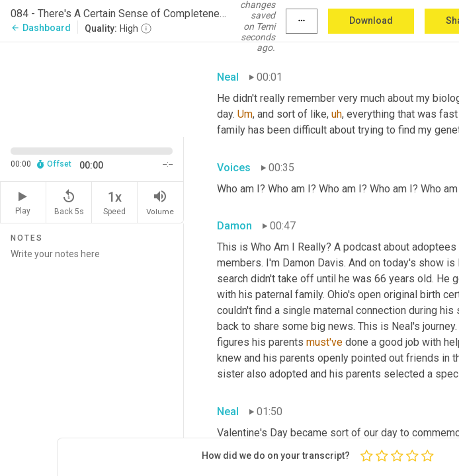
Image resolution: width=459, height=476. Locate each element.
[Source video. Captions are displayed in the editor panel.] (92, 88)
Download (371, 20)
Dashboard (41, 28)
